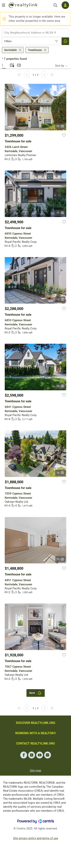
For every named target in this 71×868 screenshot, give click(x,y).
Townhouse (35, 50)
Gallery (4, 65)
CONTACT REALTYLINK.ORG (35, 743)
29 (60, 386)
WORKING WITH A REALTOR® (36, 733)
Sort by (60, 66)
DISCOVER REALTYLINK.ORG (36, 723)
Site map (35, 770)
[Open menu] (4, 5)
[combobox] (35, 33)
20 (60, 646)
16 (60, 473)
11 (60, 213)
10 (60, 299)
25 (60, 126)
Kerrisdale (11, 50)
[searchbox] (33, 33)
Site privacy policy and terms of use (36, 838)
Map (11, 65)
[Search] (55, 5)
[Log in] (65, 5)
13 (60, 559)
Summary (19, 65)
